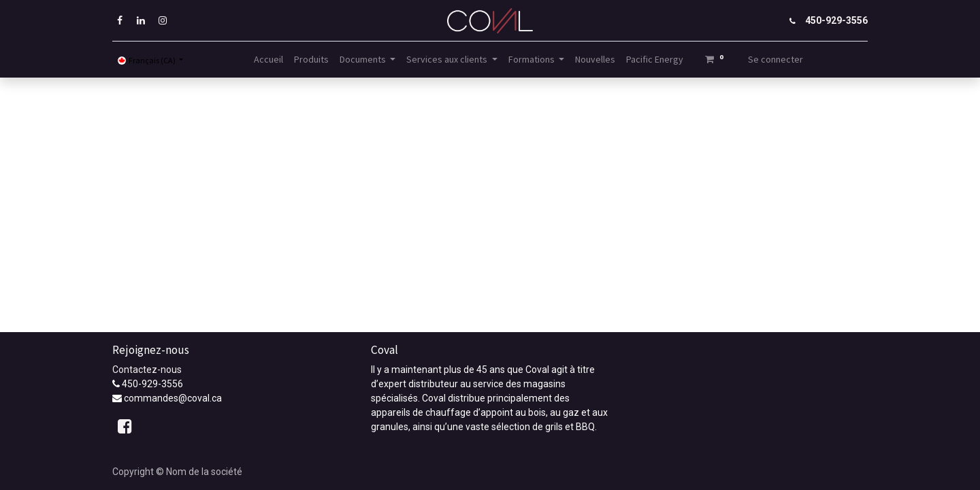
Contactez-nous (147, 370)
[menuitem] (268, 60)
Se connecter (775, 59)
